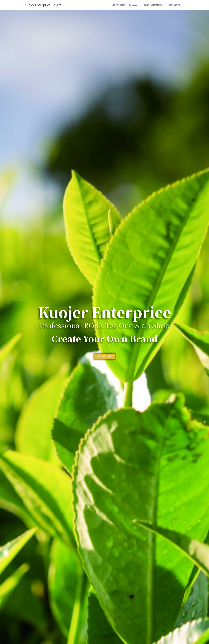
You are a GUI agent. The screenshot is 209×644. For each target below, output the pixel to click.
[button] (104, 356)
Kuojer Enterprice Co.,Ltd (43, 5)
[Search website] (184, 5)
